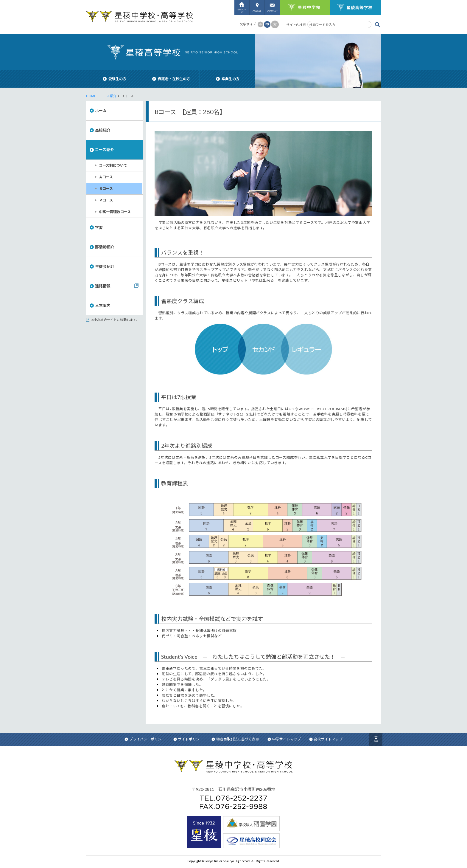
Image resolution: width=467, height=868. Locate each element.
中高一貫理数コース (115, 212)
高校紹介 (103, 130)
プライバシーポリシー (145, 739)
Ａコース (106, 177)
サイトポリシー (188, 739)
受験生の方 (115, 79)
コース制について (113, 165)
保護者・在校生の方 (171, 79)
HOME (91, 96)
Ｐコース (106, 200)
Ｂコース (106, 189)
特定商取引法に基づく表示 (235, 739)
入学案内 (103, 306)
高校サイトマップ (326, 739)
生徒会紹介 (105, 266)
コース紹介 (108, 96)
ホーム (101, 111)
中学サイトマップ (284, 739)
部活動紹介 (105, 247)
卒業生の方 (228, 79)
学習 (99, 227)
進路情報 (103, 286)
